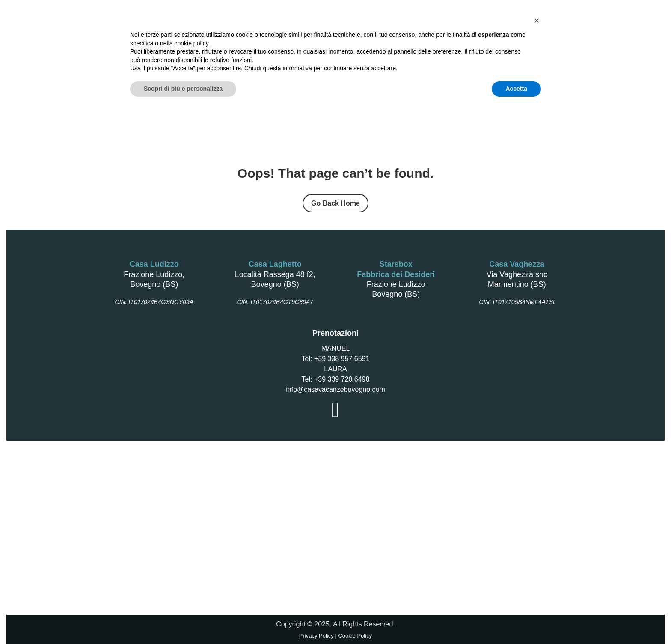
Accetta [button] (516, 620)
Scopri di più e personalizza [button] (183, 620)
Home (129, 63)
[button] (537, 552)
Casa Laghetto (174, 63)
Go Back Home (335, 203)
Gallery (537, 63)
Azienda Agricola (482, 63)
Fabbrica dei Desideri (406, 63)
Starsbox (343, 63)
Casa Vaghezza (290, 63)
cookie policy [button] (192, 575)
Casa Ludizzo (232, 63)
